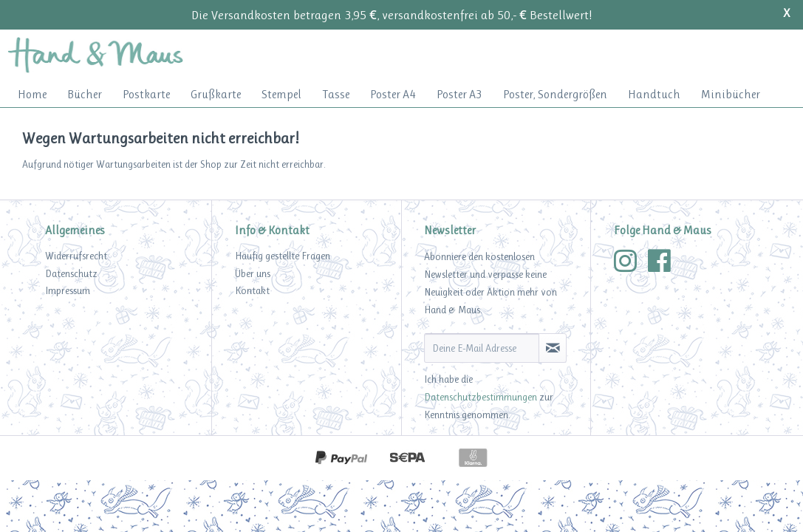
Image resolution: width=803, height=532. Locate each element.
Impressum (68, 290)
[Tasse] (336, 94)
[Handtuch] (654, 94)
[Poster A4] (393, 94)
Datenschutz (71, 273)
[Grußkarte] (216, 94)
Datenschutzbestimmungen (481, 397)
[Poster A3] (459, 94)
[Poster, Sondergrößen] (555, 94)
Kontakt (252, 290)
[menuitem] (32, 94)
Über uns (253, 273)
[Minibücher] (731, 94)
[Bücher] (85, 94)
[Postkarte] (146, 94)
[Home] (32, 94)
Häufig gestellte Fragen (283, 256)
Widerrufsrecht (76, 256)
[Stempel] (281, 94)
